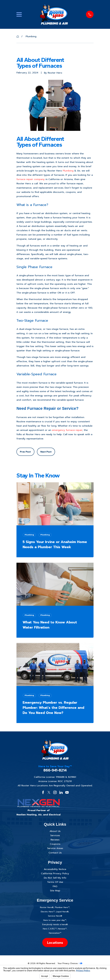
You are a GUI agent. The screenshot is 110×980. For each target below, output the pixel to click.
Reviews (55, 840)
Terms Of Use (55, 882)
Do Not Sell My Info (55, 878)
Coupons (55, 844)
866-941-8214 (55, 770)
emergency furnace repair (67, 430)
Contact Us (55, 853)
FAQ (55, 886)
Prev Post (25, 452)
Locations (55, 943)
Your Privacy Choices (70, 963)
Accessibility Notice (55, 869)
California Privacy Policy (55, 873)
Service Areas (55, 848)
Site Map (55, 891)
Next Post (46, 452)
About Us (55, 831)
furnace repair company (31, 179)
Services (55, 835)
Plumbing (68, 171)
